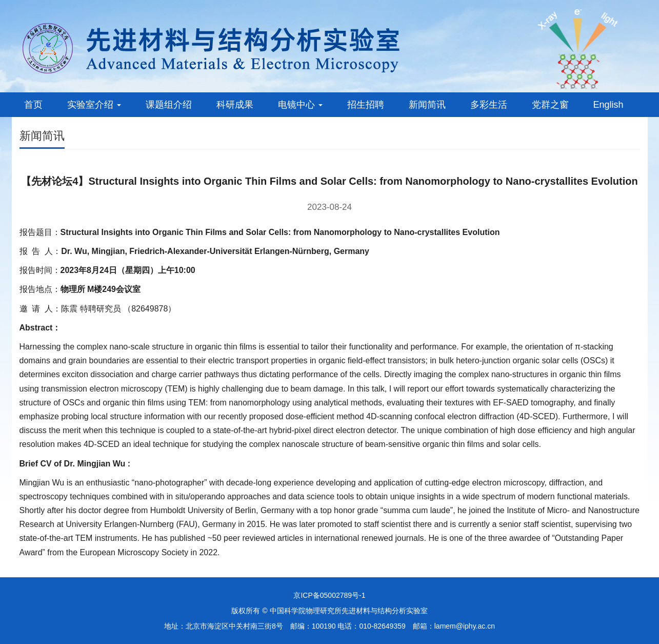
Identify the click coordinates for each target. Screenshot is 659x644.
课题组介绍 (169, 105)
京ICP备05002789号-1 (329, 595)
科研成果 (235, 105)
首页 (33, 105)
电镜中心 (300, 105)
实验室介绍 (94, 105)
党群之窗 (550, 105)
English (608, 105)
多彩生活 (489, 105)
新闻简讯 (427, 105)
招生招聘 (366, 105)
